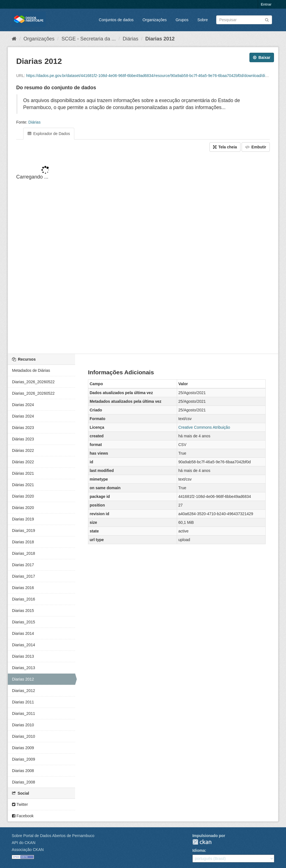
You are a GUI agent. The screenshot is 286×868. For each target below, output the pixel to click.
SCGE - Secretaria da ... (89, 39)
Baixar (262, 57)
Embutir (256, 147)
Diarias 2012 (160, 39)
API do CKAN (24, 843)
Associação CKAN (28, 850)
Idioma (199, 850)
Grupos (182, 20)
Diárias (130, 39)
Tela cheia (225, 147)
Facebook (23, 816)
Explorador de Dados (49, 134)
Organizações (154, 20)
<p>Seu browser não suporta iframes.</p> (143, 253)
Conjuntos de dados (116, 20)
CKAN (202, 842)
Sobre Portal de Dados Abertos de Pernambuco (53, 836)
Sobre (203, 20)
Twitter (20, 804)
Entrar (266, 4)
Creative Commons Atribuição (204, 427)
